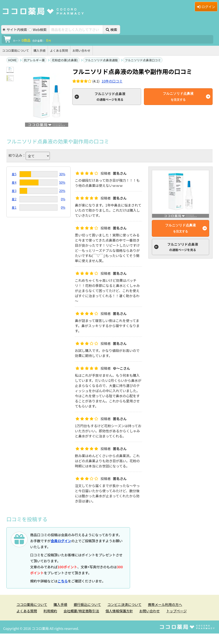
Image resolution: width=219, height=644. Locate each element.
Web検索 (38, 30)
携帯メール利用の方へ (165, 604)
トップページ (176, 611)
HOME (12, 60)
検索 (112, 30)
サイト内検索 (15, 30)
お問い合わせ (81, 50)
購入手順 (40, 50)
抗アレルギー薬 (34, 60)
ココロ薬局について (16, 50)
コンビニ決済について (124, 604)
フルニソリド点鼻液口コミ (143, 60)
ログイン (206, 7)
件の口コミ (112, 81)
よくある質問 (59, 50)
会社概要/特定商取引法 (81, 611)
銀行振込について (87, 604)
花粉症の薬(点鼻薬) (65, 60)
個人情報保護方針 (119, 611)
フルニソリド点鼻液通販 (101, 60)
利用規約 (50, 611)
